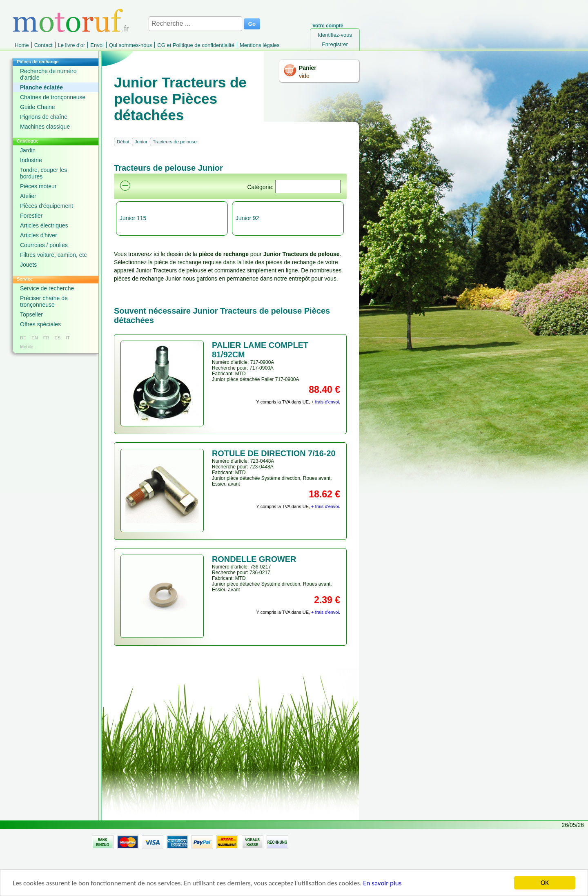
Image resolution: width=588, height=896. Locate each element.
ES (57, 338)
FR (46, 338)
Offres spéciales (40, 324)
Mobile (27, 347)
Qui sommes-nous (130, 45)
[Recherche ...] (195, 24)
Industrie (31, 160)
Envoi (97, 45)
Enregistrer (335, 44)
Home (22, 45)
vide (304, 76)
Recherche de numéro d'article (48, 74)
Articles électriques (44, 225)
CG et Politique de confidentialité (196, 45)
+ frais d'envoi (325, 402)
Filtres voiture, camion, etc (53, 255)
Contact (43, 45)
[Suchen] (308, 186)
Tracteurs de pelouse (175, 142)
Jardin (28, 150)
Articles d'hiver (39, 235)
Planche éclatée (41, 87)
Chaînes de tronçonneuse (53, 97)
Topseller (31, 314)
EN (35, 338)
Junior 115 (133, 218)
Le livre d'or (72, 45)
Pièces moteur (38, 186)
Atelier (28, 196)
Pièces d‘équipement (47, 206)
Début (123, 142)
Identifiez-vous (335, 35)
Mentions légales (260, 45)
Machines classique (45, 127)
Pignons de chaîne (44, 117)
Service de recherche (47, 288)
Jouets (28, 265)
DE (23, 338)
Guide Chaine (38, 107)
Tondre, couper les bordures (43, 173)
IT (68, 338)
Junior (141, 142)
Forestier (31, 216)
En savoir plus (382, 884)
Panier (308, 68)
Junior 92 (247, 218)
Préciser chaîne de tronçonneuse (44, 301)
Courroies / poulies (44, 245)
